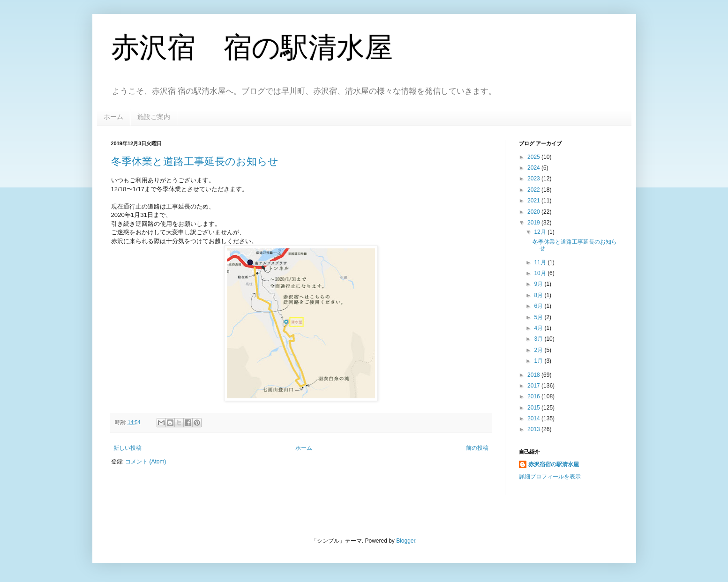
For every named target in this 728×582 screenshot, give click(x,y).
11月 (541, 262)
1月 (539, 361)
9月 (539, 284)
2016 (534, 396)
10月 (541, 273)
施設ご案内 (154, 117)
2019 (534, 223)
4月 (539, 328)
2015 (534, 408)
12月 (541, 232)
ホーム (113, 117)
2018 (534, 375)
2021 (534, 201)
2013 (534, 429)
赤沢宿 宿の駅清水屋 (252, 48)
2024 (534, 168)
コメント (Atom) (146, 462)
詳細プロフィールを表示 (550, 477)
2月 (539, 350)
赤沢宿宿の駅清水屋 (554, 464)
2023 (534, 179)
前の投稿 (477, 448)
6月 (539, 306)
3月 (539, 339)
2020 (534, 212)
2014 (534, 418)
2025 (534, 157)
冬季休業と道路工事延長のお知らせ (195, 161)
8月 (539, 295)
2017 (534, 386)
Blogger (406, 541)
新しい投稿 (128, 448)
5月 (539, 317)
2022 (534, 190)
